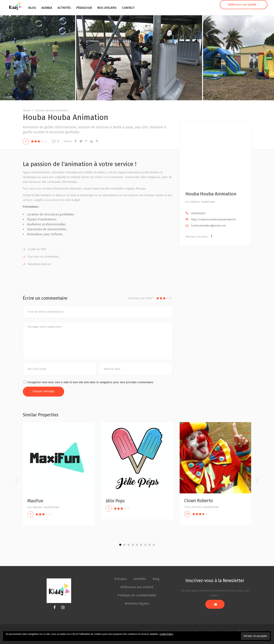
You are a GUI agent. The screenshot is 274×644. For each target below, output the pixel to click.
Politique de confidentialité (137, 595)
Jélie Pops (117, 501)
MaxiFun (37, 501)
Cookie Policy (166, 634)
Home (27, 110)
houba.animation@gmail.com (208, 226)
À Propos (121, 579)
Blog (156, 579)
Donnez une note (141, 298)
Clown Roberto (200, 501)
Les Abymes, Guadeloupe (200, 202)
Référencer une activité (137, 587)
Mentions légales (137, 603)
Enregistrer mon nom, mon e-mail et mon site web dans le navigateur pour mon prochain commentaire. (91, 382)
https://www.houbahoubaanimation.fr (214, 220)
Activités (140, 579)
